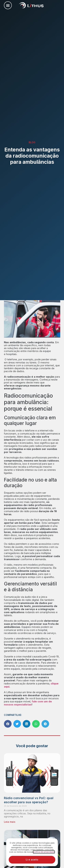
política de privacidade (44, 852)
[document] (32, 434)
